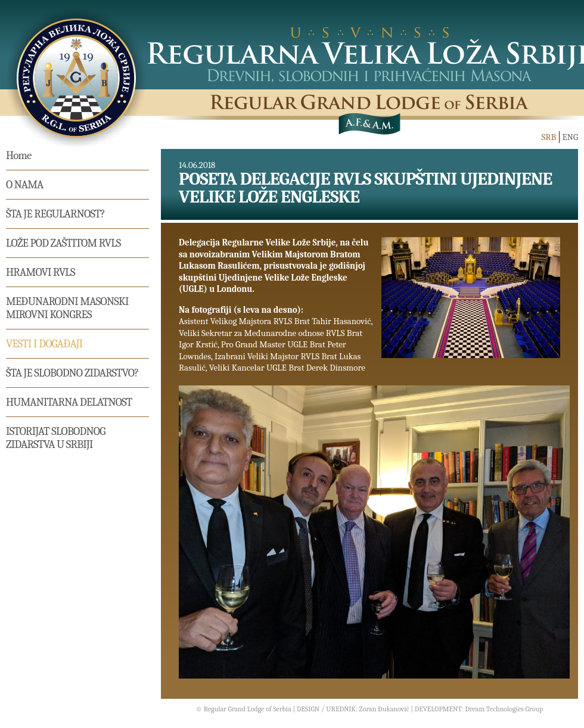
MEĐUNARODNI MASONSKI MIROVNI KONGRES (67, 308)
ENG (570, 137)
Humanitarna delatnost (69, 402)
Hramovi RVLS (41, 272)
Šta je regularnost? (55, 214)
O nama (25, 185)
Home (19, 155)
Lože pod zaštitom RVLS (63, 243)
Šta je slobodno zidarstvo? (72, 373)
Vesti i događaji (44, 344)
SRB (549, 137)
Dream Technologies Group (504, 709)
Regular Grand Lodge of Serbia (248, 709)
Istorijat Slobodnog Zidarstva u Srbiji (56, 438)
